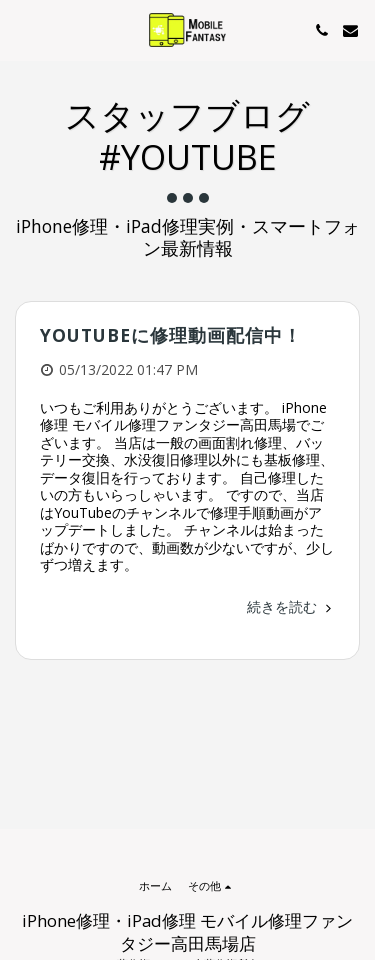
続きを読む (291, 606)
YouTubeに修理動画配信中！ (171, 335)
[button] (22, 29)
